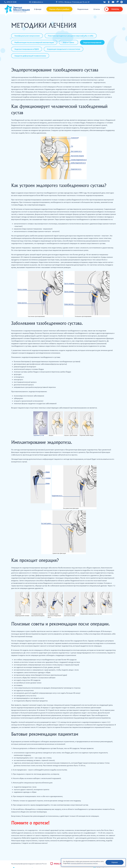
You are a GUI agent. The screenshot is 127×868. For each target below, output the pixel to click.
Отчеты (97, 9)
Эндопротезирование (92, 42)
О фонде (38, 9)
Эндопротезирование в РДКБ (27, 49)
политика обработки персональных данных (84, 863)
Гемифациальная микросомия (27, 36)
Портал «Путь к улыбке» (59, 9)
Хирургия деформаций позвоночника (30, 56)
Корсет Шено (69, 42)
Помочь (115, 9)
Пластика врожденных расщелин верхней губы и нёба (71, 36)
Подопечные (83, 9)
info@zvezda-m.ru (37, 2)
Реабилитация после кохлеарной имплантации (34, 42)
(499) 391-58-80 (12, 2)
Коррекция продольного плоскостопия (64, 49)
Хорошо (115, 862)
